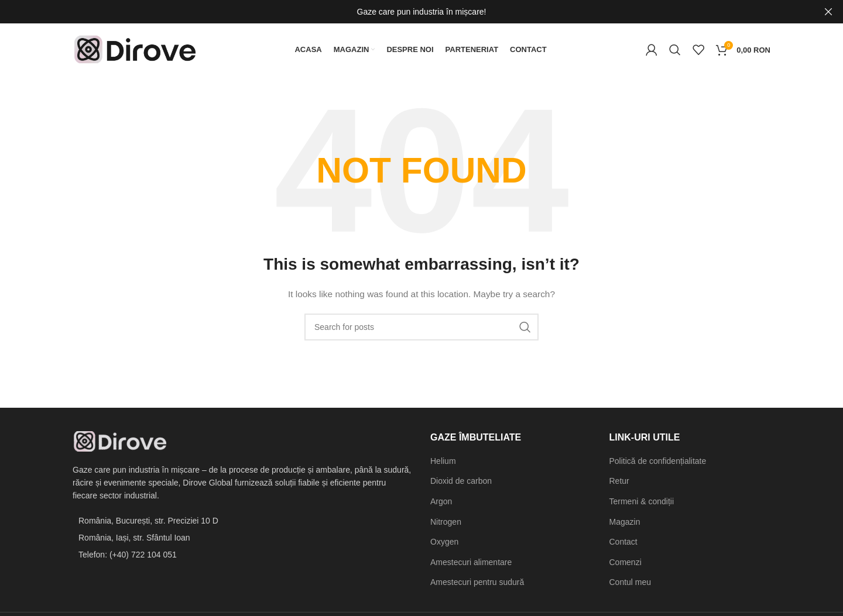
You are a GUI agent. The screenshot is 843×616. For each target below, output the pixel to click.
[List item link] (243, 555)
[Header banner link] (404, 12)
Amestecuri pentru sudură (477, 582)
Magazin (625, 521)
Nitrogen (446, 521)
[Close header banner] (828, 12)
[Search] (675, 50)
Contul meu (630, 582)
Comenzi (626, 562)
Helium (443, 460)
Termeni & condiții (642, 501)
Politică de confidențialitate (658, 460)
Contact (623, 542)
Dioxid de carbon (461, 481)
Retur (619, 481)
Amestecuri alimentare (471, 562)
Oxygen (444, 542)
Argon (441, 501)
